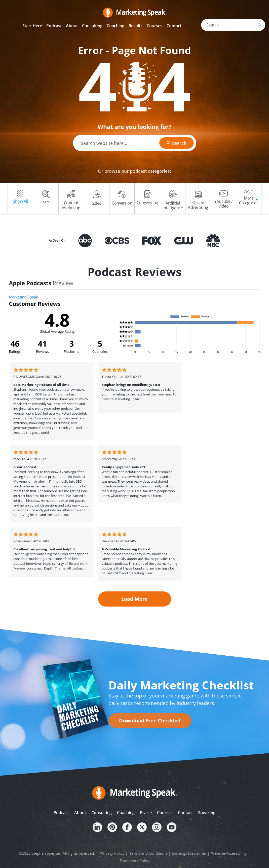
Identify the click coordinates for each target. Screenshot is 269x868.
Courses (165, 813)
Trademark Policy (135, 861)
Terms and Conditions (148, 853)
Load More (134, 599)
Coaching (126, 813)
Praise (146, 813)
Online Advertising (198, 200)
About (80, 813)
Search (179, 143)
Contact (185, 813)
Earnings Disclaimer (189, 853)
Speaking (207, 813)
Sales (97, 198)
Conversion (122, 198)
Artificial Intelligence (173, 201)
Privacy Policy (113, 853)
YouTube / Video (224, 200)
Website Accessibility (229, 853)
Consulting (102, 813)
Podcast (61, 813)
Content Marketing (71, 200)
